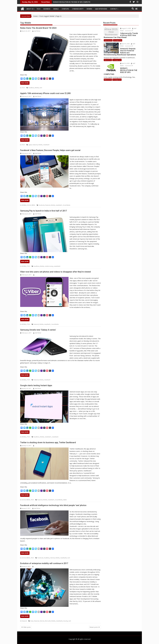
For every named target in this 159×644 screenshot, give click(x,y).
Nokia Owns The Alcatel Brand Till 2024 (38, 28)
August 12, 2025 (126, 28)
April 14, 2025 (125, 63)
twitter (65, 500)
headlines (31, 88)
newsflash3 (64, 558)
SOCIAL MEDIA (31, 205)
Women (89, 9)
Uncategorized (118, 40)
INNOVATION (108, 60)
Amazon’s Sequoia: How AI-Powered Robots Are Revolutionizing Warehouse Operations (84, 2)
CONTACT (114, 9)
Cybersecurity (78, 9)
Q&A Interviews (101, 9)
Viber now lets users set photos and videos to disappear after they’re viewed (55, 272)
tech (41, 88)
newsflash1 (46, 145)
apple (30, 145)
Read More (25, 83)
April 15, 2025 (125, 44)
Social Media (67, 205)
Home (35, 16)
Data (32, 621)
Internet (53, 558)
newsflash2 (57, 266)
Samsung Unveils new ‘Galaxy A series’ (38, 330)
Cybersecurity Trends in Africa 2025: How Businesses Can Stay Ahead (111, 32)
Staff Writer (36, 31)
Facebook (42, 205)
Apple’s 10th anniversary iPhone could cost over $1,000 (45, 93)
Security (66, 621)
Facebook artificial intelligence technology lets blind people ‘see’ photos (53, 505)
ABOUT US (30, 9)
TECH (38, 9)
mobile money (49, 266)
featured (35, 145)
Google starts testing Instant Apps (36, 385)
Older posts (27, 627)
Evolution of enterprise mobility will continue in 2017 (44, 563)
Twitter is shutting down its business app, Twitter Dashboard (48, 442)
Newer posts (94, 627)
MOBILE (56, 9)
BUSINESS (47, 9)
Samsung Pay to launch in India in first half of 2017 (44, 211)
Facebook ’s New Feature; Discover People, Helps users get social (50, 150)
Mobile (37, 88)
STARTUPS (65, 9)
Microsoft (48, 621)
